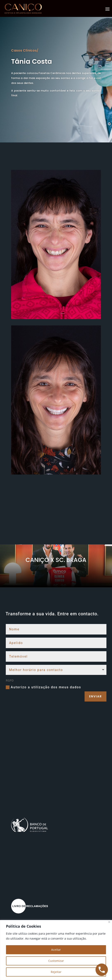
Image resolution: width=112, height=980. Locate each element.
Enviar (95, 696)
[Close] (109, 922)
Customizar (56, 961)
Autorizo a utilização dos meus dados (43, 687)
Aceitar (56, 950)
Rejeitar (56, 972)
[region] (56, 950)
